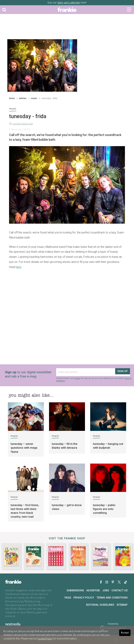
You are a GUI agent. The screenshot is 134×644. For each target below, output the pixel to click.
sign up (122, 372)
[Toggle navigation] (129, 10)
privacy (78, 378)
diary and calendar (69, 3)
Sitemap (122, 605)
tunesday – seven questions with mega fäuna (24, 448)
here (19, 267)
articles (23, 98)
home (12, 98)
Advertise (93, 590)
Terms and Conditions (112, 598)
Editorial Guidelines (100, 605)
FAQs (68, 598)
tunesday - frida (49, 98)
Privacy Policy (84, 598)
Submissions (75, 590)
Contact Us (120, 590)
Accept (125, 633)
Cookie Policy (45, 639)
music (34, 98)
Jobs (106, 590)
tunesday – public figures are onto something (104, 509)
